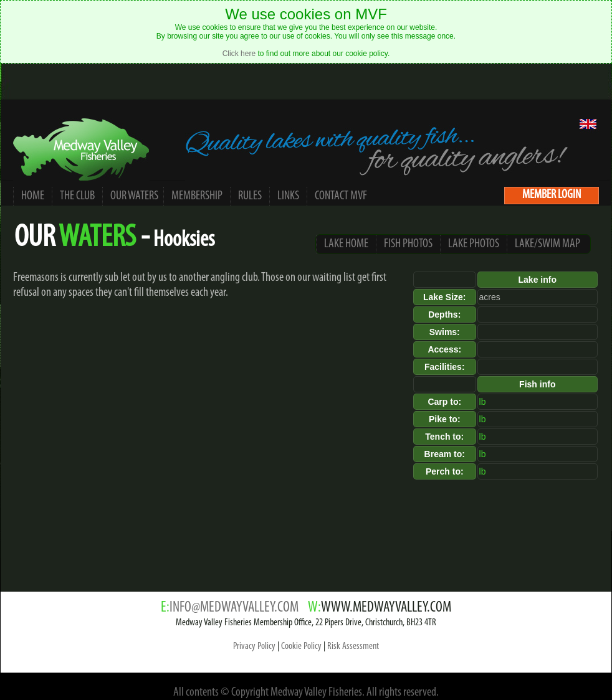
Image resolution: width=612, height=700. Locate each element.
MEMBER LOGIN (552, 195)
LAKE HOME (346, 244)
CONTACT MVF (341, 196)
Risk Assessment (353, 646)
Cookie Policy (301, 646)
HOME (33, 196)
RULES (250, 196)
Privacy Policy (254, 646)
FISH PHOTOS (408, 244)
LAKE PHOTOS (474, 244)
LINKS (288, 196)
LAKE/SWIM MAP (547, 244)
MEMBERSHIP (197, 196)
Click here (239, 54)
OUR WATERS (135, 196)
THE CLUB (77, 196)
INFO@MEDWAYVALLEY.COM (234, 608)
